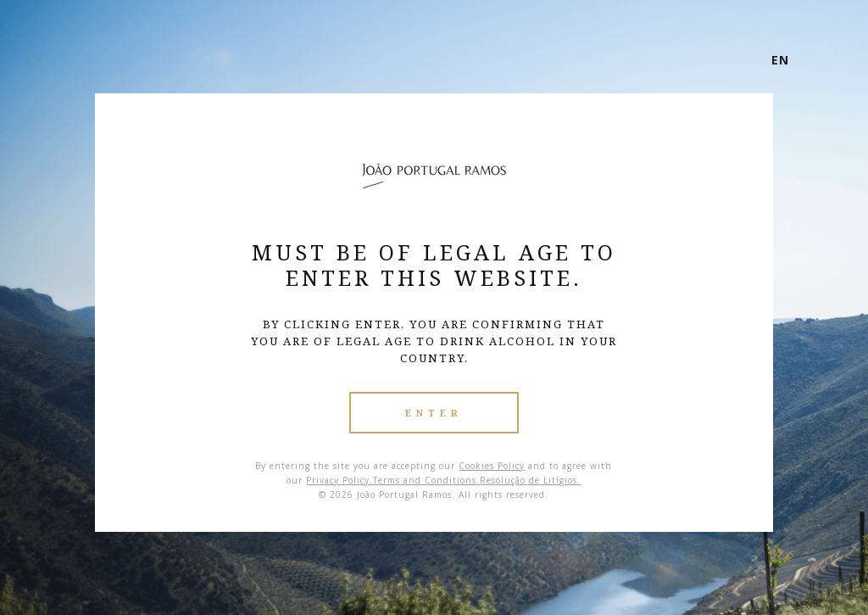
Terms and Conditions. (426, 480)
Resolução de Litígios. (530, 480)
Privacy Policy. (339, 480)
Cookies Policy (492, 466)
